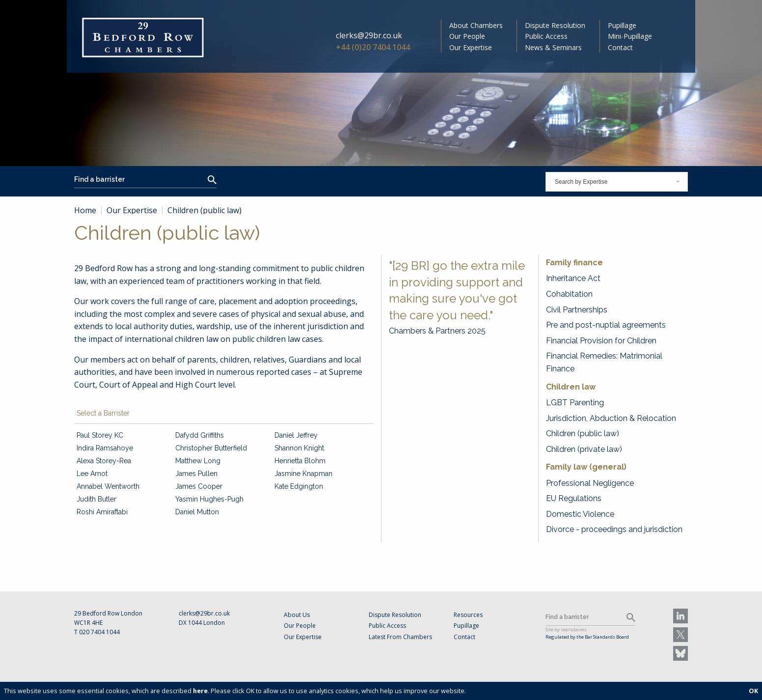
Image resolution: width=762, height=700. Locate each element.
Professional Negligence (590, 483)
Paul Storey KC (100, 435)
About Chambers (476, 25)
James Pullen (196, 474)
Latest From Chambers (400, 637)
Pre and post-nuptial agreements (606, 325)
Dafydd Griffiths (200, 435)
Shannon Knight (299, 448)
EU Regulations (574, 498)
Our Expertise (471, 47)
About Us (297, 615)
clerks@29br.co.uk (369, 35)
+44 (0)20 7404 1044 (373, 47)
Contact (620, 47)
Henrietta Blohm (300, 461)
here (200, 691)
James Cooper (199, 486)
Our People (467, 36)
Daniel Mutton (197, 512)
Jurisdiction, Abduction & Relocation (611, 418)
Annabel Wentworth (108, 486)
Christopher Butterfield (211, 448)
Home (85, 210)
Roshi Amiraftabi (102, 512)
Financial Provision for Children (601, 341)
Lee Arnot (92, 474)
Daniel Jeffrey (296, 435)
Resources (468, 615)
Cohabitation (569, 294)
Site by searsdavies (566, 630)
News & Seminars (553, 47)
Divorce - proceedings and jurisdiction (614, 529)
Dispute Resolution (555, 25)
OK (753, 691)
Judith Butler (96, 499)
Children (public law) (583, 434)
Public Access (546, 36)
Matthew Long (198, 461)
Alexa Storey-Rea (104, 461)
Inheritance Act (573, 278)
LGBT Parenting (575, 403)
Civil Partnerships (577, 310)
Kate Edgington (299, 486)
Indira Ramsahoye (105, 448)
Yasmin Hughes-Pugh (209, 499)
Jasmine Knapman (303, 474)
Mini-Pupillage (630, 36)
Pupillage (622, 25)
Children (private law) (584, 449)
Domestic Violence (580, 514)
